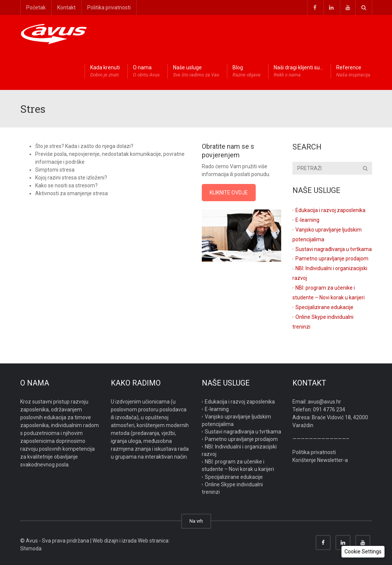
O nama (146, 72)
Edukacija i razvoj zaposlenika (330, 210)
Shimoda (31, 549)
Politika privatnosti (109, 7)
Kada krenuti (105, 72)
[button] (363, 552)
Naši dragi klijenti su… (298, 72)
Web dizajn (105, 541)
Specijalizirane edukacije (324, 307)
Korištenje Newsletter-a (320, 460)
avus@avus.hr (324, 402)
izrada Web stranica (145, 541)
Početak (36, 7)
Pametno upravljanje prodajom (332, 259)
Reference (353, 72)
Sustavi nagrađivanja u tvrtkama (334, 249)
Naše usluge (196, 72)
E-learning (307, 220)
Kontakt (66, 7)
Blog (247, 72)
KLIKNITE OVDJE (229, 193)
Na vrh (196, 521)
